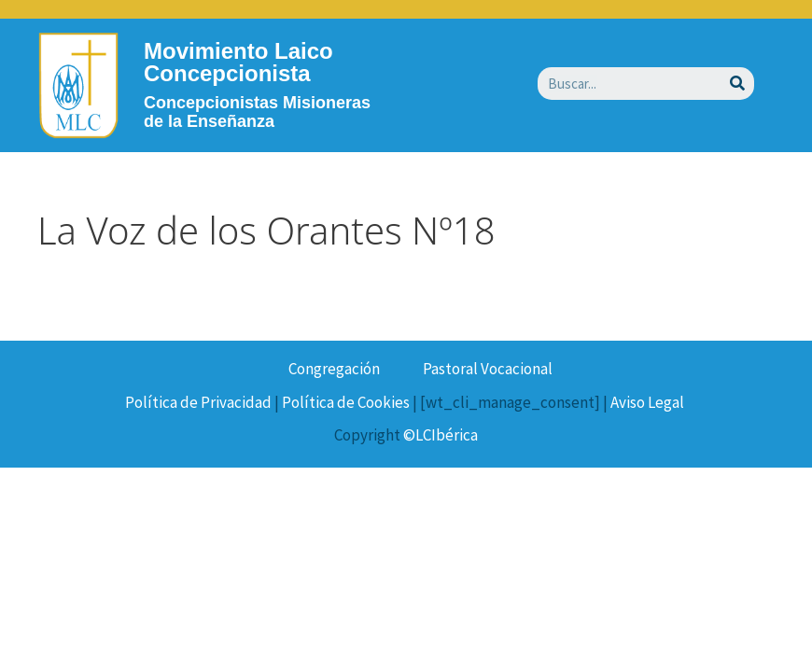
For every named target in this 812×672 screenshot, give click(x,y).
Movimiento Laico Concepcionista (238, 62)
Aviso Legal (647, 402)
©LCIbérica (441, 435)
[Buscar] (738, 84)
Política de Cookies (346, 402)
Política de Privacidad (198, 402)
